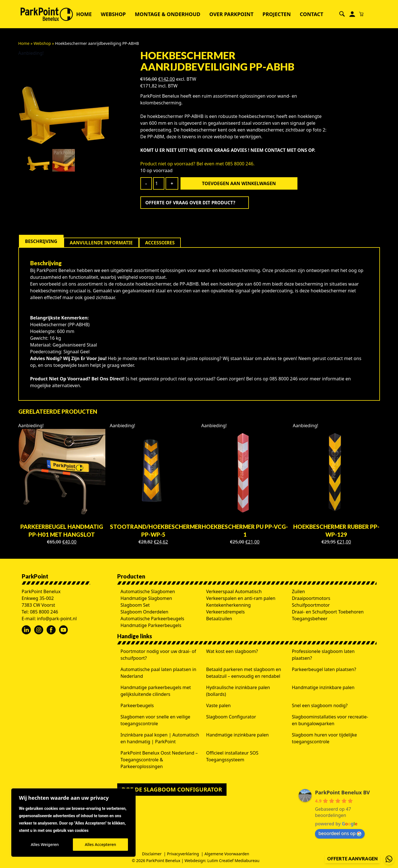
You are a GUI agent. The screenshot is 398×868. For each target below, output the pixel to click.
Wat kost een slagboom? (232, 651)
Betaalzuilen (219, 619)
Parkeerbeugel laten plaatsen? (324, 669)
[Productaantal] (159, 183)
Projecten (277, 14)
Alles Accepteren (100, 844)
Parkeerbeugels (137, 705)
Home (84, 14)
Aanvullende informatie (101, 243)
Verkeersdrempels (226, 612)
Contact (311, 14)
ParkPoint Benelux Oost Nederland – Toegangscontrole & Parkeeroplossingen (159, 760)
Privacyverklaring (183, 854)
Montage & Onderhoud (168, 14)
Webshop (113, 14)
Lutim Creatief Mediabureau (233, 861)
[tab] (41, 241)
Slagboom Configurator (231, 717)
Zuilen (298, 591)
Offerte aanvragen (352, 859)
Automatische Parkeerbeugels (153, 619)
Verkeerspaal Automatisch (234, 591)
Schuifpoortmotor (311, 605)
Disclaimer (152, 854)
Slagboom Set (135, 605)
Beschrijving (41, 241)
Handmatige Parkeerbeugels (151, 625)
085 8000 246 (44, 612)
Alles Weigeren (45, 844)
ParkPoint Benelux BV (342, 792)
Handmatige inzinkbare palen (323, 687)
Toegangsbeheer (310, 619)
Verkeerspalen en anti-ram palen (241, 598)
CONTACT (275, 150)
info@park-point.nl (57, 619)
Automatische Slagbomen (148, 591)
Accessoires (160, 243)
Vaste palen (218, 705)
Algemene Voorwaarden (227, 854)
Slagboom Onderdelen (145, 612)
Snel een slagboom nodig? (320, 705)
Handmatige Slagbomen (146, 598)
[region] (73, 823)
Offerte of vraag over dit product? (190, 203)
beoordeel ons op (340, 833)
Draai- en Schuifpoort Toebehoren (328, 612)
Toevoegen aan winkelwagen (239, 183)
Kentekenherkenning (229, 605)
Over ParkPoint (231, 14)
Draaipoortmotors (311, 598)
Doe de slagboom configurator (172, 789)
